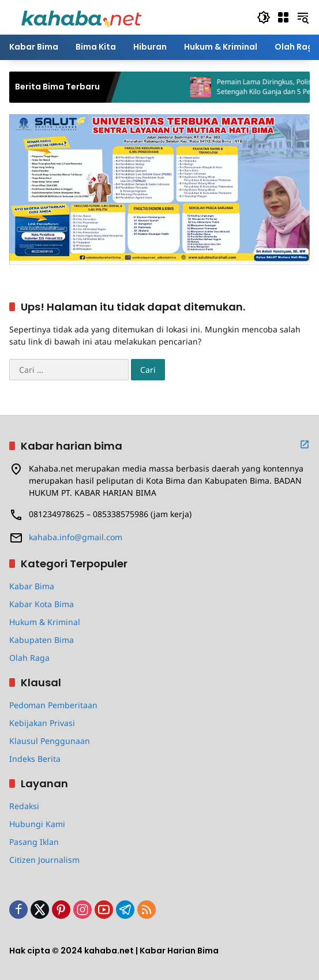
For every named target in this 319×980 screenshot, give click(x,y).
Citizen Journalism (44, 860)
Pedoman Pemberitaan (53, 705)
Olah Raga (29, 658)
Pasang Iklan (34, 842)
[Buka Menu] (283, 17)
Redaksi (24, 806)
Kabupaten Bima (42, 640)
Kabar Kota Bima (42, 604)
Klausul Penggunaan (50, 741)
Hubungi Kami (37, 824)
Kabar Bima (32, 586)
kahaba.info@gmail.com (76, 537)
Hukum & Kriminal (45, 622)
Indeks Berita (35, 759)
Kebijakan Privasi (42, 723)
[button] (264, 17)
